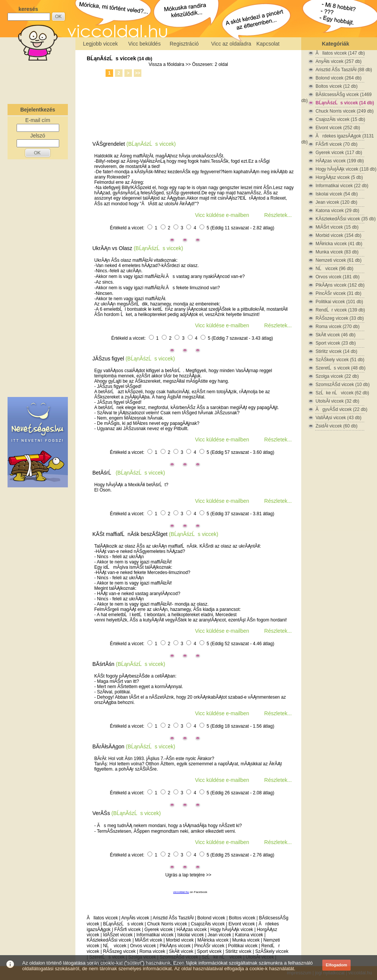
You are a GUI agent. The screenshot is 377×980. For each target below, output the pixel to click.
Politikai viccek (243, 946)
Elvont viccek (242, 924)
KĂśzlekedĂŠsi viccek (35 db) (346, 219)
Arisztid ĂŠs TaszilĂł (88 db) (344, 70)
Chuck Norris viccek (167, 924)
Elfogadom (336, 965)
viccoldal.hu (181, 892)
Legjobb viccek (100, 44)
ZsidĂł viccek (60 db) (336, 426)
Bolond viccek (211, 918)
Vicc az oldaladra (231, 44)
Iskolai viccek (191, 935)
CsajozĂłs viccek (208, 924)
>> (138, 73)
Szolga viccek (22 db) (337, 376)
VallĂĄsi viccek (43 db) (339, 418)
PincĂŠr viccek (209, 946)
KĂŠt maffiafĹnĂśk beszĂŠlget (130, 534)
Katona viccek (249, 935)
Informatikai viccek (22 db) (342, 186)
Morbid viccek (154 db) (338, 235)
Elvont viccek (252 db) (338, 128)
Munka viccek (246, 940)
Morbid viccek (180, 940)
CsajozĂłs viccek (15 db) (340, 119)
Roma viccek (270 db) (338, 327)
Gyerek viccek (159, 930)
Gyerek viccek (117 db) (339, 153)
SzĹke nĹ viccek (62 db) (342, 393)
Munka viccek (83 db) (337, 252)
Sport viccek (209, 951)
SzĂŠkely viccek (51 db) (340, 360)
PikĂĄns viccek (175, 946)
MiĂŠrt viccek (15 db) (337, 227)
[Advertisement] (38, 81)
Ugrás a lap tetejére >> (188, 875)
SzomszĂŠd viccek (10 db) (343, 385)
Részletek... (278, 215)
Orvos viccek (143, 946)
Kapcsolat (268, 44)
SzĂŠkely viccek (272, 951)
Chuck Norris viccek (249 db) (345, 111)
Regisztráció (184, 44)
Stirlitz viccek (238, 951)
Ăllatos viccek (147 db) (340, 53)
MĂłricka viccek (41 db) (339, 244)
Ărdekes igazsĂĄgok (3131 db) (338, 136)
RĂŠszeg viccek (119, 951)
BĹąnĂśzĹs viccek (111, 58)
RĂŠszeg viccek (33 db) (340, 318)
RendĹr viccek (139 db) (340, 310)
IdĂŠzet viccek (118, 935)
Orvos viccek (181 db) (338, 277)
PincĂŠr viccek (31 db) (338, 293)
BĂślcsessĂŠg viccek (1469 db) (336, 95)
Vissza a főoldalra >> (170, 64)
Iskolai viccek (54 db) (337, 194)
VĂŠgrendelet (109, 144)
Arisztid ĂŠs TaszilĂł (173, 918)
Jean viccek (220, 935)
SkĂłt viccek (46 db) (336, 335)
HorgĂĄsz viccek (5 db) (339, 177)
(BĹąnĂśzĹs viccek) (151, 144)
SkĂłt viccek (181, 951)
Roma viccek (152, 951)
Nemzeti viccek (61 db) (339, 260)
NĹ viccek (115, 946)
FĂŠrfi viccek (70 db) (336, 144)
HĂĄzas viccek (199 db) (340, 161)
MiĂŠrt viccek (149, 940)
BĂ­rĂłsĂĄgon (108, 746)
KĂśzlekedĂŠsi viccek (109, 940)
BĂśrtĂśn (103, 664)
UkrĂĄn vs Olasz (112, 248)
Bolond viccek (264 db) (339, 78)
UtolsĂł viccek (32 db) (337, 401)
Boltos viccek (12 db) (336, 86)
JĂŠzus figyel (108, 359)
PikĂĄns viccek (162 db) (340, 285)
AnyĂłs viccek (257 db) (339, 61)
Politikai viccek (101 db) (339, 302)
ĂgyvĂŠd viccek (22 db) (341, 409)
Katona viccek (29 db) (337, 211)
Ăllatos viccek (102, 918)
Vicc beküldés (144, 44)
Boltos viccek (242, 918)
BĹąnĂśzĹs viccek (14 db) (345, 103)
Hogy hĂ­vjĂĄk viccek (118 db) (346, 169)
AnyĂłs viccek (135, 918)
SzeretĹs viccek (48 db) (340, 368)
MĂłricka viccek (213, 940)
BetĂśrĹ (103, 473)
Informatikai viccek (155, 935)
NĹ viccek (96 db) (334, 269)
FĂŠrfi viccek (127, 930)
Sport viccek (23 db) (336, 343)
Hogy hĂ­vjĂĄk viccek (232, 930)
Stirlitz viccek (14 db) (336, 351)
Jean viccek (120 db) (336, 202)
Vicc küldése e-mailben (222, 215)
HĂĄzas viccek (192, 930)
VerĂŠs (101, 813)
